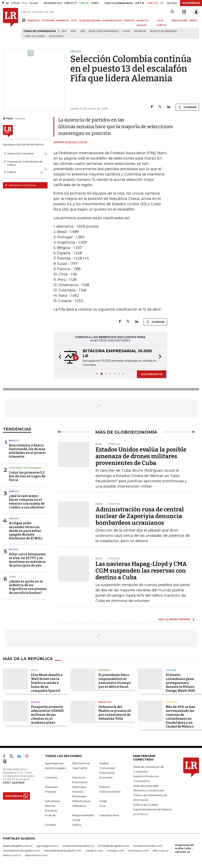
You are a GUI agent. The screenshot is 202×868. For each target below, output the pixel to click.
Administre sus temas (20, 185)
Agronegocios (54, 763)
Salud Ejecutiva (109, 815)
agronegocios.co (48, 846)
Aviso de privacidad (146, 786)
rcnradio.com (115, 850)
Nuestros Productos (146, 776)
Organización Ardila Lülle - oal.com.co (184, 848)
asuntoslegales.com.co (18, 846)
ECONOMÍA (48, 20)
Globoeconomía (110, 792)
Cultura (171, 670)
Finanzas (50, 792)
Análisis (104, 763)
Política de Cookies (146, 805)
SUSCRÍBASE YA (152, 374)
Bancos (14, 440)
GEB (83, 31)
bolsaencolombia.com (148, 846)
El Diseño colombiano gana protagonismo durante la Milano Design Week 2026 (180, 683)
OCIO (74, 20)
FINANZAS (34, 20)
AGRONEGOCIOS (112, 20)
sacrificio (140, 31)
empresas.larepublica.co (78, 846)
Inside (103, 801)
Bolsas (14, 549)
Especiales (79, 787)
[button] (59, 357)
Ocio (103, 806)
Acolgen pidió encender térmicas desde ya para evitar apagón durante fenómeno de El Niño (26, 531)
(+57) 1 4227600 (14, 783)
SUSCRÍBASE (191, 3)
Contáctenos (142, 781)
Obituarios (79, 806)
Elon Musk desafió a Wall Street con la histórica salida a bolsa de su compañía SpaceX (47, 683)
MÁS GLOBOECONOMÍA (174, 619)
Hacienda (104, 670)
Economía (106, 777)
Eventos (105, 787)
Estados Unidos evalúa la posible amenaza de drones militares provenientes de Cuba (141, 456)
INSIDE (193, 20)
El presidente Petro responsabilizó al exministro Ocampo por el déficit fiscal (115, 681)
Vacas (126, 31)
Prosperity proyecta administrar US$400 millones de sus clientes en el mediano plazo (47, 715)
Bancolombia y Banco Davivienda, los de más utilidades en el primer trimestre (27, 451)
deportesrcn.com (36, 855)
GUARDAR (187, 107)
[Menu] (24, 20)
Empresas (51, 787)
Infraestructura (81, 801)
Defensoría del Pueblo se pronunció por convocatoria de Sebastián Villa (115, 713)
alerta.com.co (12, 855)
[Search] (172, 12)
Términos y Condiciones (148, 790)
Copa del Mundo (35, 36)
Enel (73, 31)
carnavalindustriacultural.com (63, 850)
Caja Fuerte (80, 768)
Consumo (172, 702)
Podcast (50, 815)
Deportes (105, 702)
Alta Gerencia (81, 763)
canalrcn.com (94, 850)
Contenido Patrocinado (25, 468)
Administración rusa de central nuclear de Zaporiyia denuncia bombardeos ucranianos (140, 516)
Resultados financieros (104, 31)
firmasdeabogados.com (114, 846)
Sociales (50, 825)
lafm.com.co (160, 850)
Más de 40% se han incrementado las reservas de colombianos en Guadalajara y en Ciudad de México (180, 717)
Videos (77, 825)
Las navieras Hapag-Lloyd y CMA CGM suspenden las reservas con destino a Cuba (141, 571)
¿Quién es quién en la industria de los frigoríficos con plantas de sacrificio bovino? (28, 587)
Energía (14, 518)
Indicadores (53, 801)
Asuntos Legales (55, 768)
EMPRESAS (63, 20)
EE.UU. (35, 670)
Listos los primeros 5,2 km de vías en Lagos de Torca (27, 476)
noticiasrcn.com (138, 850)
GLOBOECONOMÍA (90, 20)
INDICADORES (180, 20)
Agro (12, 577)
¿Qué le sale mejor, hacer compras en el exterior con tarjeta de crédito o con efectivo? (27, 502)
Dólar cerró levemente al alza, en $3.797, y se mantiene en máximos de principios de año (27, 560)
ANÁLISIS (129, 20)
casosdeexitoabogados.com (22, 850)
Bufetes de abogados (163, 31)
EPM (64, 31)
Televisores (56, 36)
